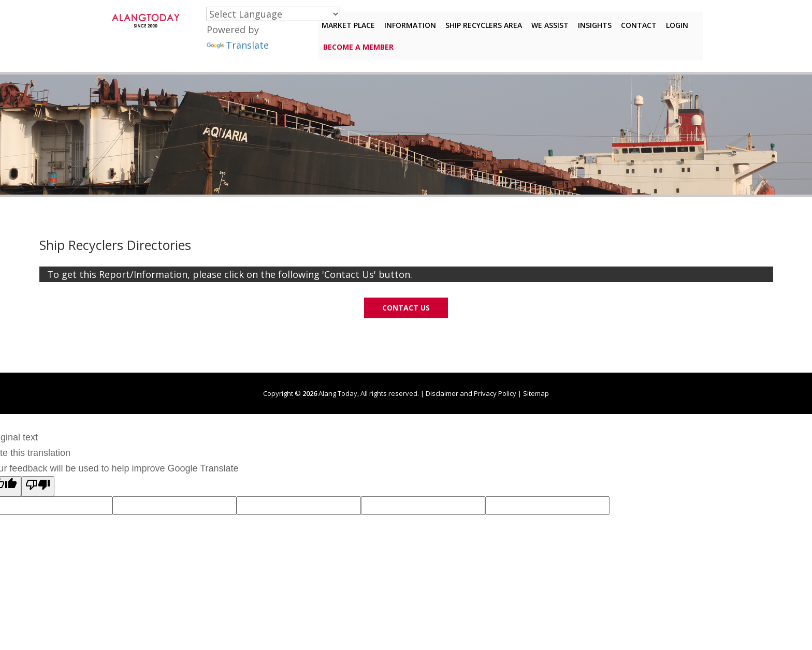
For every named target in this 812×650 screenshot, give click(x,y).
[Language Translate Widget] (273, 14)
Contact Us (406, 307)
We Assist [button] (547, 23)
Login (674, 23)
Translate (238, 45)
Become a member (358, 44)
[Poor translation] (38, 485)
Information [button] (407, 23)
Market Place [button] (345, 23)
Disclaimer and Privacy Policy (471, 392)
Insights (592, 23)
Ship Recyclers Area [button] (481, 23)
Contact (636, 23)
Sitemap (536, 392)
